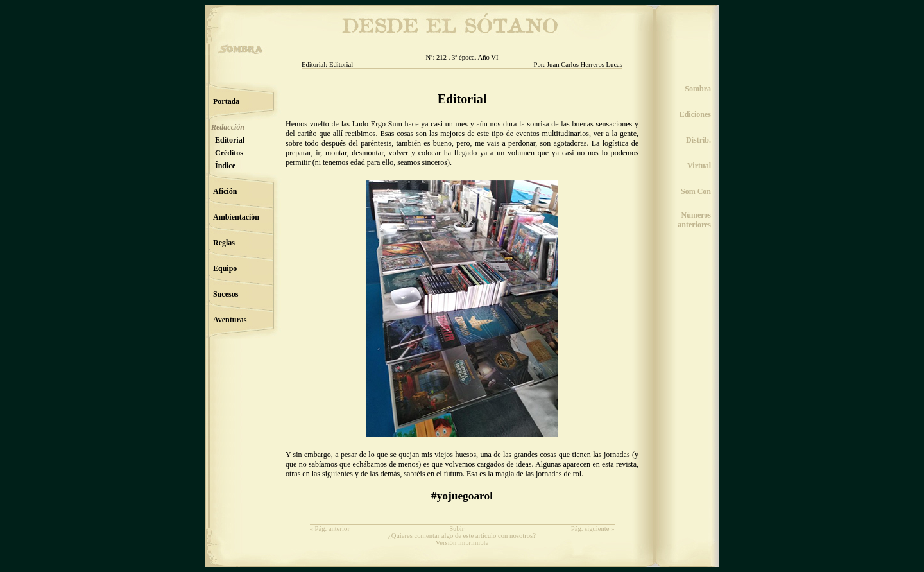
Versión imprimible (462, 543)
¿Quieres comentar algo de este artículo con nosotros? (462, 536)
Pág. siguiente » (593, 529)
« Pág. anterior (330, 529)
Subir (457, 529)
